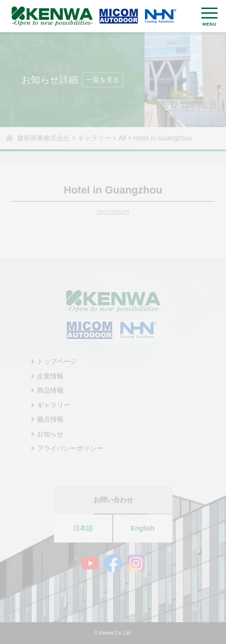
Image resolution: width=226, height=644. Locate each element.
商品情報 (50, 390)
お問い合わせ (113, 500)
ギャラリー (54, 405)
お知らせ (50, 434)
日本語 (83, 528)
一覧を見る (103, 80)
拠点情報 (50, 419)
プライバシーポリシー (70, 448)
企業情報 (50, 376)
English (143, 528)
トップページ (57, 361)
